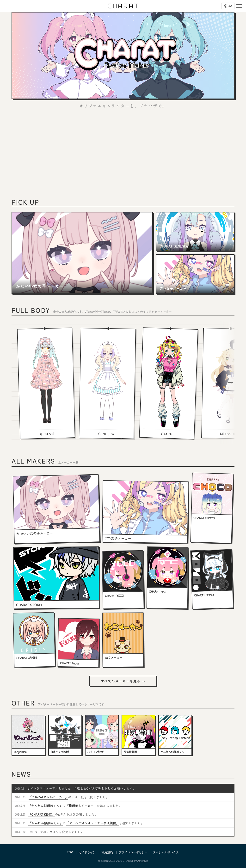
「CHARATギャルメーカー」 (48, 797)
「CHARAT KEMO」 (42, 814)
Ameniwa (143, 861)
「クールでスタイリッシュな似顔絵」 (92, 823)
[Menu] (239, 6)
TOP (70, 852)
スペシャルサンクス (166, 852)
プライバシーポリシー (133, 852)
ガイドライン (87, 852)
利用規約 (107, 852)
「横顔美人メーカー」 (81, 806)
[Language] (228, 6)
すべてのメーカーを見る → (123, 681)
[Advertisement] (123, 156)
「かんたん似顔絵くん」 (45, 806)
